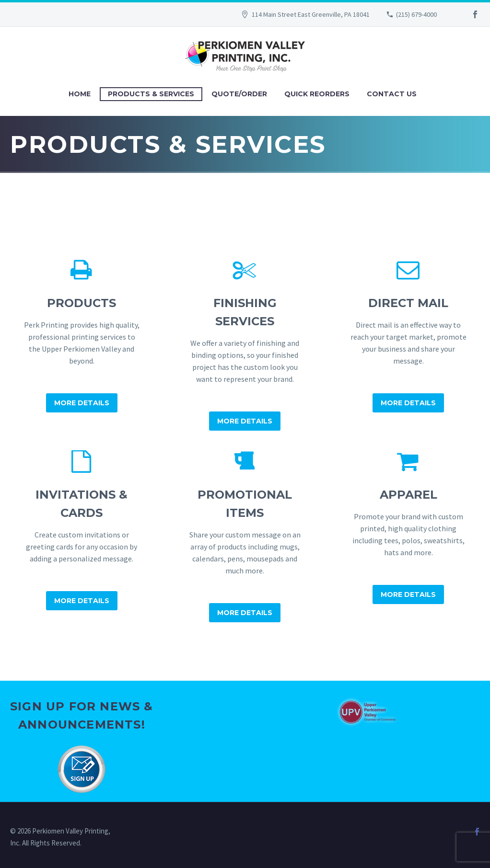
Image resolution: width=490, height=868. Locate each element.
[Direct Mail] (408, 336)
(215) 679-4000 (416, 14)
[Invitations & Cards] (82, 531)
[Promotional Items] (245, 537)
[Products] (82, 336)
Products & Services (151, 94)
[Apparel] (408, 527)
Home (80, 94)
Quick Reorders (317, 94)
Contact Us (392, 94)
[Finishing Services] (245, 345)
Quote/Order (239, 94)
